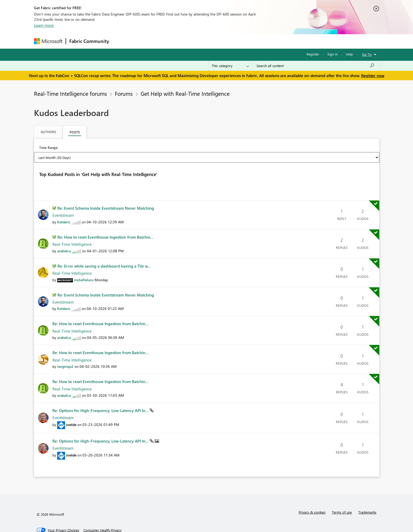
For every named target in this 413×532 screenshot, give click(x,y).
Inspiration (144, 41)
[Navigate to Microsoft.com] (48, 41)
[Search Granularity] (230, 66)
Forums (121, 41)
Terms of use (342, 497)
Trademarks (367, 497)
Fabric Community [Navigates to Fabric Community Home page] (89, 41)
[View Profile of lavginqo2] (65, 351)
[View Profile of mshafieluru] (84, 265)
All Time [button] (279, 148)
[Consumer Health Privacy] (102, 515)
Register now (373, 76)
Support (255, 41)
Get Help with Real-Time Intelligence (185, 93)
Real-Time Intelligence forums (70, 93)
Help (349, 54)
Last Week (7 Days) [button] (120, 148)
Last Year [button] (256, 148)
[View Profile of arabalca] (64, 236)
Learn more (44, 25)
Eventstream (63, 200)
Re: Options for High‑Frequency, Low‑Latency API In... (101, 395)
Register (313, 54)
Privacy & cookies (312, 497)
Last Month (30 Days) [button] (161, 148)
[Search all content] (316, 66)
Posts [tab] (75, 132)
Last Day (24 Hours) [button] (82, 148)
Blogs (213, 41)
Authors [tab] (48, 132)
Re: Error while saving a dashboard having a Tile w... (104, 251)
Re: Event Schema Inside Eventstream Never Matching (106, 193)
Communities (189, 41)
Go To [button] (367, 54)
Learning (233, 41)
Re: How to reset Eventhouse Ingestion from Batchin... (105, 222)
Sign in (333, 54)
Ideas (166, 41)
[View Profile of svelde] (71, 409)
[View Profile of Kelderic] (64, 207)
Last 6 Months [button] (229, 148)
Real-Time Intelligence (72, 229)
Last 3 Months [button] (199, 148)
